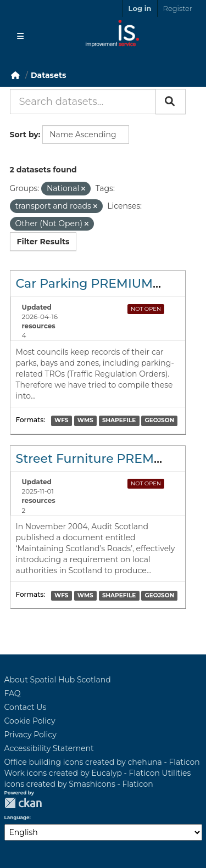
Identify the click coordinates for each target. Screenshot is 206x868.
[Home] (15, 75)
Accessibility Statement (49, 748)
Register (178, 8)
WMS (85, 421)
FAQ (13, 693)
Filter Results (43, 242)
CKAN (23, 803)
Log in (140, 8)
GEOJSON (160, 421)
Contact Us (26, 707)
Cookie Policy (30, 721)
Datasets (48, 75)
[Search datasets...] (83, 102)
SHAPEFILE (119, 421)
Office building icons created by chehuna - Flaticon (102, 762)
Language (17, 817)
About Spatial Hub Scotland (58, 680)
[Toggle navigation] (20, 36)
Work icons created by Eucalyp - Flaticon (82, 773)
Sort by (24, 135)
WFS (61, 421)
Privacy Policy (30, 735)
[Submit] (171, 102)
